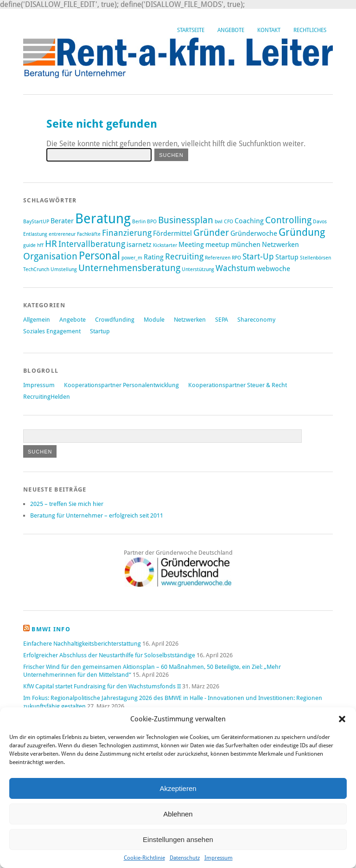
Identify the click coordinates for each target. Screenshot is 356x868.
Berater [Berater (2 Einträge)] (62, 221)
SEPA (222, 320)
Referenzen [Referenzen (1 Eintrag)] (218, 258)
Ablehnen (178, 814)
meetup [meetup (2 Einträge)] (217, 245)
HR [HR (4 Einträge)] (51, 244)
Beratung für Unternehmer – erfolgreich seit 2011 (97, 515)
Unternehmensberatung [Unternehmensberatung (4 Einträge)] (129, 268)
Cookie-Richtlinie (144, 858)
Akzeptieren (178, 788)
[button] (342, 719)
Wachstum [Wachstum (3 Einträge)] (235, 268)
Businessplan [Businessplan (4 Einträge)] (186, 220)
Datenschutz (185, 858)
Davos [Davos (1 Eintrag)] (320, 222)
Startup (100, 331)
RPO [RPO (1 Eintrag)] (236, 258)
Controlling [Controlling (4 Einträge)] (288, 220)
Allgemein (37, 320)
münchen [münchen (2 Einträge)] (246, 245)
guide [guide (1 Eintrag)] (29, 245)
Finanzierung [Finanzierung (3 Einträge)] (127, 233)
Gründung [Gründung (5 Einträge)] (302, 232)
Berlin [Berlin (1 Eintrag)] (139, 222)
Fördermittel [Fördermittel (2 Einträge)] (172, 233)
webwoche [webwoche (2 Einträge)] (273, 269)
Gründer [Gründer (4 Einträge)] (211, 233)
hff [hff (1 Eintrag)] (40, 245)
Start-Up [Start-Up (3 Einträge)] (258, 257)
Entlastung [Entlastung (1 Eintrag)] (35, 234)
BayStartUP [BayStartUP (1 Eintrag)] (36, 222)
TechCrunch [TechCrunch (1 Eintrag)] (36, 269)
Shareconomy (256, 320)
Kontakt (269, 30)
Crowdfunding (115, 320)
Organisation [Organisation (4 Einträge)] (50, 256)
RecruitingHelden (47, 397)
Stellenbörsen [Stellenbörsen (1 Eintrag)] (315, 258)
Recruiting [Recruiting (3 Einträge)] (184, 257)
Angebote (231, 30)
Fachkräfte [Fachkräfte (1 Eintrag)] (89, 234)
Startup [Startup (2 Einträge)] (287, 257)
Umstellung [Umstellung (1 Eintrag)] (64, 269)
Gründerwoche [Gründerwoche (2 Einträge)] (254, 233)
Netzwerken (190, 320)
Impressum (219, 858)
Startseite (191, 30)
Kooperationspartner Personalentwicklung (121, 385)
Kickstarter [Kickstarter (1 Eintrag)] (165, 245)
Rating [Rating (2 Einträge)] (154, 257)
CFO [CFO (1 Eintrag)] (229, 222)
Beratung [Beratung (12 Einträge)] (103, 219)
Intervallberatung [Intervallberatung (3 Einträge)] (92, 244)
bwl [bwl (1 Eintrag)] (219, 222)
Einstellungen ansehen (178, 839)
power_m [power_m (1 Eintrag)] (132, 258)
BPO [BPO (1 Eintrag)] (152, 222)
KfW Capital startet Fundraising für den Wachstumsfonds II (102, 686)
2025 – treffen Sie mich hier (67, 504)
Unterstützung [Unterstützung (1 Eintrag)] (198, 269)
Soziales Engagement (52, 331)
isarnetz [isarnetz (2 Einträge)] (139, 245)
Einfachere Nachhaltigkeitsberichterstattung (82, 644)
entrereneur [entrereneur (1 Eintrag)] (62, 234)
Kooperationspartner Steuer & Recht (238, 385)
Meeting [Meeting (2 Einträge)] (191, 245)
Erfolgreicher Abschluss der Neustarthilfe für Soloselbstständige (109, 655)
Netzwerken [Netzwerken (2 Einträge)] (280, 245)
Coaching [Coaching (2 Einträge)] (249, 221)
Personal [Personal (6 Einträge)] (99, 256)
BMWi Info (51, 629)
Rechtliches (310, 30)
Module (154, 320)
